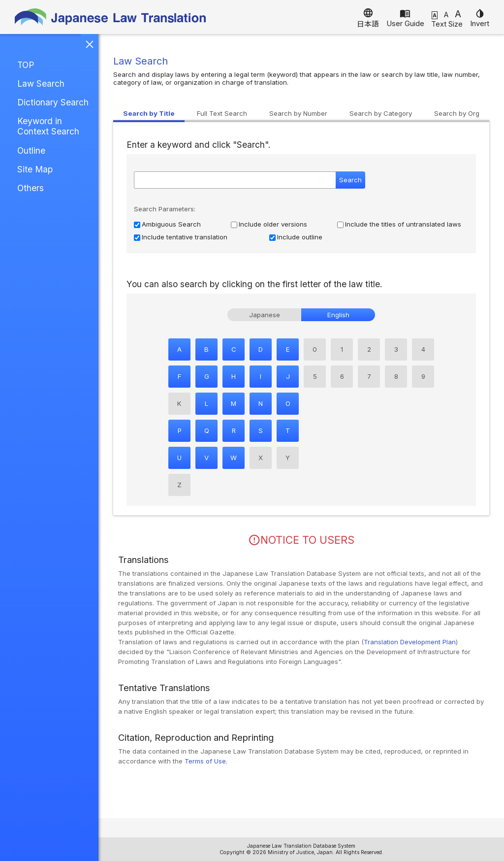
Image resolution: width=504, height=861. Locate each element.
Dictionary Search (53, 102)
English (338, 315)
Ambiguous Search (171, 224)
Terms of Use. (206, 761)
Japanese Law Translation (111, 17)
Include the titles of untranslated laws (403, 224)
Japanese (265, 315)
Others (31, 188)
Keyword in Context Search (48, 126)
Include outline (300, 237)
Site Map (35, 169)
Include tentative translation (185, 237)
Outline (31, 150)
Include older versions (273, 224)
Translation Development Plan (410, 642)
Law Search (41, 83)
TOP (26, 65)
